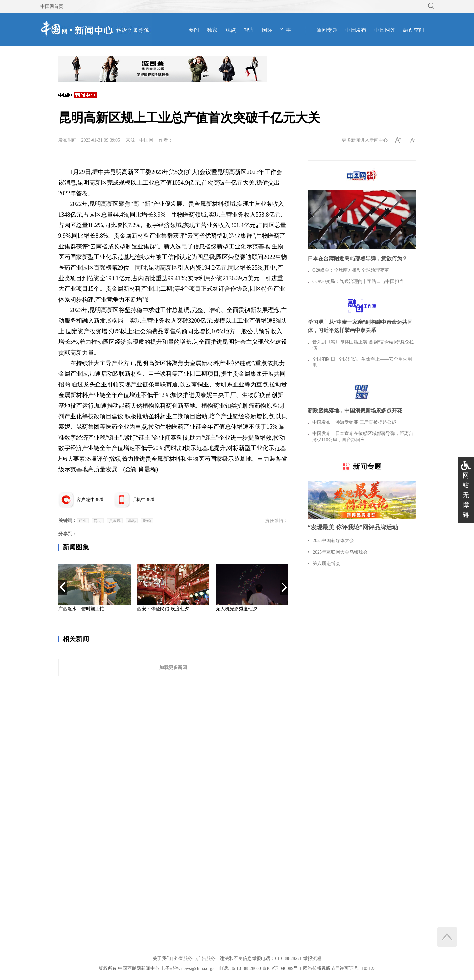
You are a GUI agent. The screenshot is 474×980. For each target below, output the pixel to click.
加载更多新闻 (173, 667)
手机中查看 (143, 500)
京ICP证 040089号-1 (282, 968)
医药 (147, 521)
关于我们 (162, 959)
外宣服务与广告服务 (195, 959)
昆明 (98, 521)
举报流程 (312, 959)
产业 (83, 521)
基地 (132, 521)
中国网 (146, 140)
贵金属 (115, 521)
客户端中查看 (90, 500)
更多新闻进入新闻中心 (365, 140)
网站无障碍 (466, 495)
